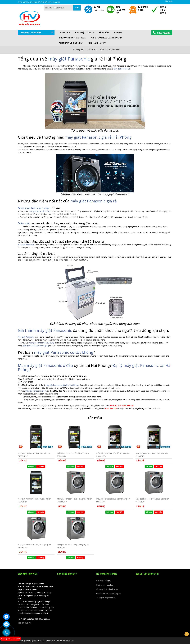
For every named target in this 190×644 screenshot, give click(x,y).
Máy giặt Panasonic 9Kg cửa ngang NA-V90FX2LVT (74, 546)
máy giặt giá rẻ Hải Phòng (40, 211)
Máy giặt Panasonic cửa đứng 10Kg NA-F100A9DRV (113, 455)
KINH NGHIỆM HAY (97, 43)
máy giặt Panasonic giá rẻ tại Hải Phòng (62, 385)
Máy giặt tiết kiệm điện (34, 208)
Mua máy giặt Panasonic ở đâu (45, 365)
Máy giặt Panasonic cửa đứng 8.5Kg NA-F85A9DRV (35, 500)
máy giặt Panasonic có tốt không (64, 352)
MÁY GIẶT (92, 50)
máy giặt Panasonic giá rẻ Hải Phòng (98, 137)
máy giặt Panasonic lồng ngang (36, 346)
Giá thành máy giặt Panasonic (45, 330)
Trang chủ (65, 33)
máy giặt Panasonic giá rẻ (94, 201)
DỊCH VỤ (118, 33)
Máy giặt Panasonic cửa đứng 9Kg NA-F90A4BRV (73, 455)
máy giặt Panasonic (69, 59)
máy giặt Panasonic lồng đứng (42, 343)
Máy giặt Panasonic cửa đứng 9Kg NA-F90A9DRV (152, 455)
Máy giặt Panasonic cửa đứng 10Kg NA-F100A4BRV (35, 455)
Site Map (169, 1)
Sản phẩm (104, 33)
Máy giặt (24, 223)
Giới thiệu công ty (85, 33)
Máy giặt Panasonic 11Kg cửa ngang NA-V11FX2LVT (153, 500)
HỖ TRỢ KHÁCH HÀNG (107, 574)
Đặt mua (31, 466)
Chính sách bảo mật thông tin (107, 38)
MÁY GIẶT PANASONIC (110, 50)
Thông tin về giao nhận (71, 43)
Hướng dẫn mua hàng (105, 585)
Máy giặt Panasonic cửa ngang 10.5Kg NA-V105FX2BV (75, 500)
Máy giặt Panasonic (26, 245)
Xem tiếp (41, 466)
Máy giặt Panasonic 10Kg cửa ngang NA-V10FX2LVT (35, 546)
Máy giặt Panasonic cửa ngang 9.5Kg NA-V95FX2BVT (114, 500)
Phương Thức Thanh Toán (73, 38)
